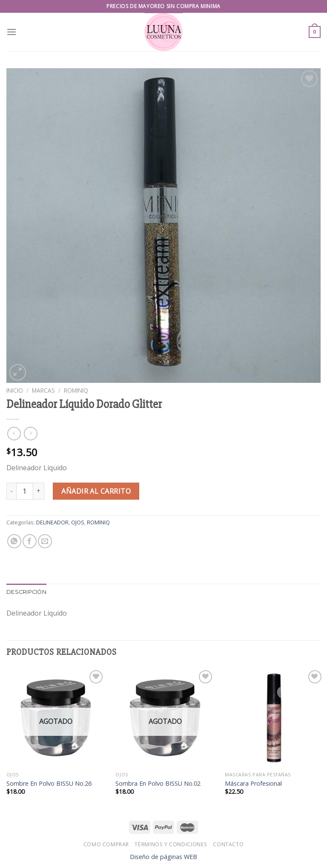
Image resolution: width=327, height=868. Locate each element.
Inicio (15, 390)
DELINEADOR (52, 522)
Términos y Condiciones (171, 844)
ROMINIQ (76, 390)
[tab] (26, 592)
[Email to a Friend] (45, 541)
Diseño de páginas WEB (163, 857)
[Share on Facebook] (30, 541)
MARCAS (43, 390)
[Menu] (11, 32)
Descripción (26, 592)
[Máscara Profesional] (274, 718)
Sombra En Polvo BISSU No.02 (158, 784)
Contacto (228, 844)
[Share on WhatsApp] (14, 541)
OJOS (78, 522)
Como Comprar (106, 844)
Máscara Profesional (253, 784)
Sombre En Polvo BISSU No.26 (49, 784)
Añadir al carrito (96, 491)
